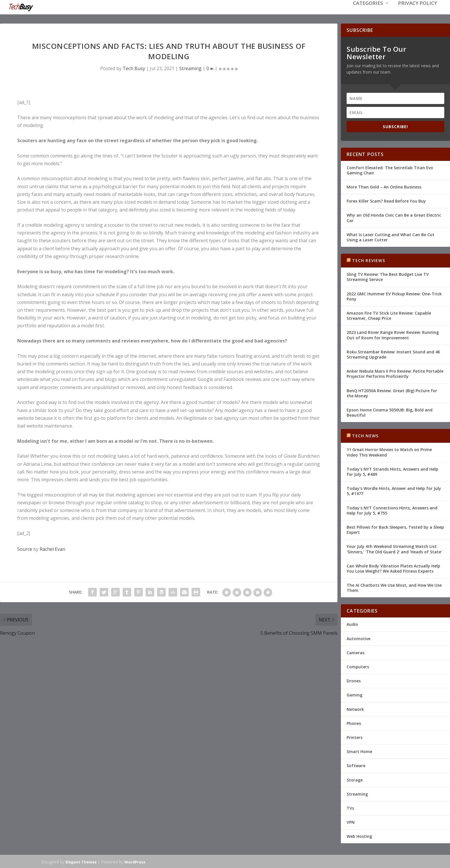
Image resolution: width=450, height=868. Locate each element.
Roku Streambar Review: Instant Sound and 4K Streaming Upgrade (393, 354)
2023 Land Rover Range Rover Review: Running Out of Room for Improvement (393, 334)
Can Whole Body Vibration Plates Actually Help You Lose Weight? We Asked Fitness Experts (393, 568)
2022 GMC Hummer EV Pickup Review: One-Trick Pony (394, 296)
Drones (354, 680)
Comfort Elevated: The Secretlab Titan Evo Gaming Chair (390, 170)
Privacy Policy (418, 12)
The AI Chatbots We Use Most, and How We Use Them (394, 587)
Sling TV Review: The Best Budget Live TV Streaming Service (388, 276)
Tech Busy (134, 68)
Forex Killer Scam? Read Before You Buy (386, 200)
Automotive (359, 638)
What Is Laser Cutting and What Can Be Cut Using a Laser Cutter (391, 237)
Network (355, 709)
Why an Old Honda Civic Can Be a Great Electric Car (394, 217)
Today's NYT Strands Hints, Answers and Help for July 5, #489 (392, 471)
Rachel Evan (52, 548)
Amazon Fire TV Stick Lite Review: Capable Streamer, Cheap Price (389, 315)
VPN (351, 822)
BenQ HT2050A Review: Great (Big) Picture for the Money (392, 392)
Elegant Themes (81, 861)
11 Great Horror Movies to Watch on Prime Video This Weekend (389, 452)
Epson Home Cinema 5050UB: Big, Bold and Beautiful (390, 412)
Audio (352, 624)
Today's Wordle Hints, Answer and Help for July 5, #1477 (394, 490)
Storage (355, 779)
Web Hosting (359, 836)
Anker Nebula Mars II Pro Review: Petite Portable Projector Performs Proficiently (395, 373)
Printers (355, 737)
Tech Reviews (368, 260)
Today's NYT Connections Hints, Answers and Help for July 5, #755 (392, 510)
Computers (358, 666)
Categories (368, 12)
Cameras (356, 652)
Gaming (355, 694)
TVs (350, 808)
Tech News (365, 435)
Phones (354, 723)
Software (356, 765)
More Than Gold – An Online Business (384, 186)
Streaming (190, 68)
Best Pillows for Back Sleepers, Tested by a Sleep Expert (395, 529)
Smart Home (359, 751)
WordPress (135, 861)
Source (25, 548)
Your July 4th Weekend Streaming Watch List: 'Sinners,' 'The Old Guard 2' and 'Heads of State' (394, 548)
